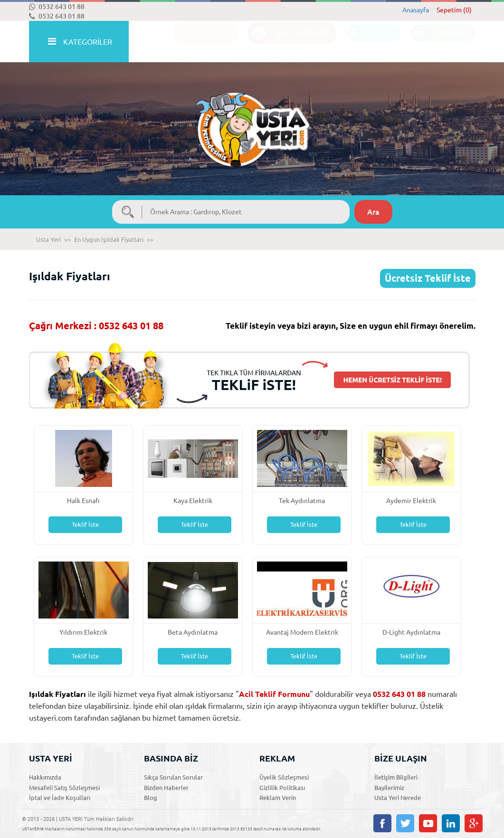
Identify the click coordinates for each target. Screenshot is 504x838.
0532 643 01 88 (57, 7)
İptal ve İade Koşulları (60, 798)
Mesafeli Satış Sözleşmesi (64, 788)
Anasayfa (416, 10)
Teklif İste (85, 524)
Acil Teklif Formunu (274, 694)
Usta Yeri (48, 239)
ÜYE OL (369, 42)
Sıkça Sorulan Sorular (173, 777)
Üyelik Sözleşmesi (284, 777)
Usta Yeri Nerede (398, 798)
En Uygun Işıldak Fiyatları (109, 239)
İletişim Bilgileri (396, 777)
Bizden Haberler (166, 788)
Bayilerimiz (389, 788)
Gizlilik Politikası (282, 788)
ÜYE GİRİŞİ (438, 42)
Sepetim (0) (454, 10)
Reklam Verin (278, 798)
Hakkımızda (45, 777)
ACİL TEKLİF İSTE (287, 42)
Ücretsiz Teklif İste (428, 278)
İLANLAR (202, 42)
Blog (151, 798)
